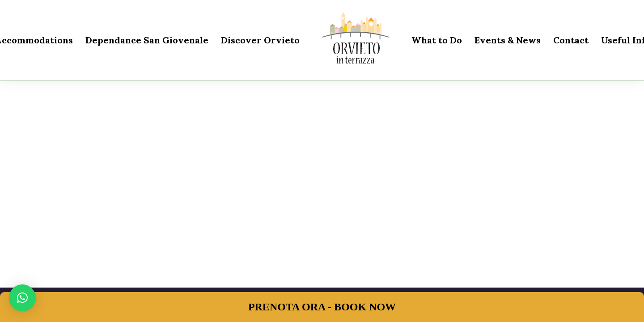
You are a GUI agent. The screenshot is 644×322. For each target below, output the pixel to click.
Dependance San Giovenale (147, 40)
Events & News (508, 40)
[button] (22, 298)
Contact (571, 40)
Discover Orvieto (260, 40)
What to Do (437, 40)
